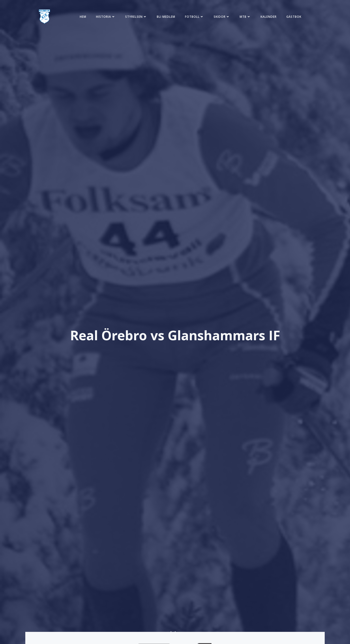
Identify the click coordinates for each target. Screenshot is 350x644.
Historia (106, 17)
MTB (245, 17)
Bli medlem (166, 17)
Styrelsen (136, 17)
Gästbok (294, 17)
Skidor (222, 17)
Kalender (269, 17)
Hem (83, 17)
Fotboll (194, 17)
